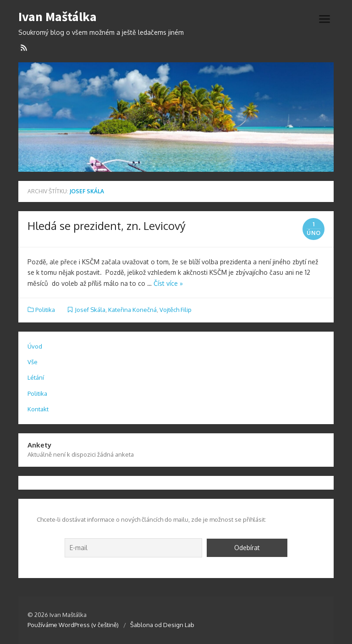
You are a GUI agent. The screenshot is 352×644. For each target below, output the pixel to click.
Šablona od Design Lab (162, 625)
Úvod (35, 346)
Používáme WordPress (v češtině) (73, 625)
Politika (45, 310)
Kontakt (38, 409)
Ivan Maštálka (58, 17)
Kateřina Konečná (132, 310)
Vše (33, 362)
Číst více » (168, 283)
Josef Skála (90, 310)
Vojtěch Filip (176, 310)
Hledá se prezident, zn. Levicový (107, 226)
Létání (36, 377)
